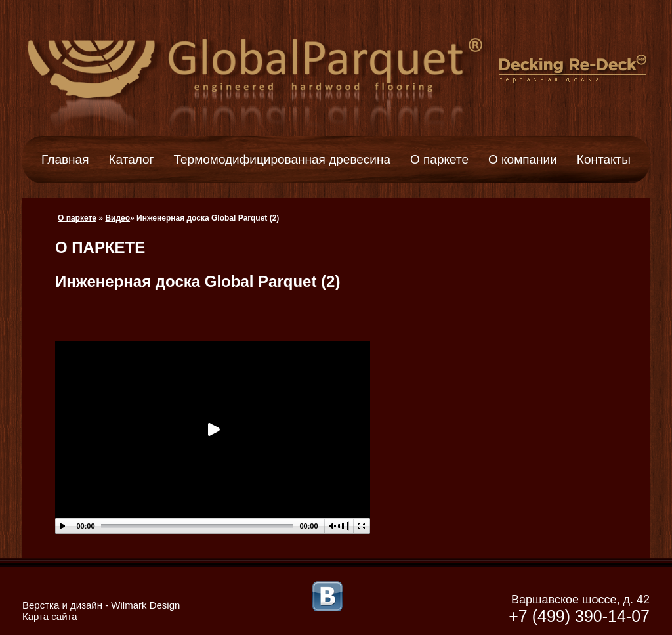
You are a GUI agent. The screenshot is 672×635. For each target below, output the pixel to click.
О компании (523, 159)
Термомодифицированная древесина (283, 159)
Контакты (604, 159)
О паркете (439, 159)
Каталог (131, 159)
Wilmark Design (145, 605)
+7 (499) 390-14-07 (579, 616)
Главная (65, 159)
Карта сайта (50, 616)
